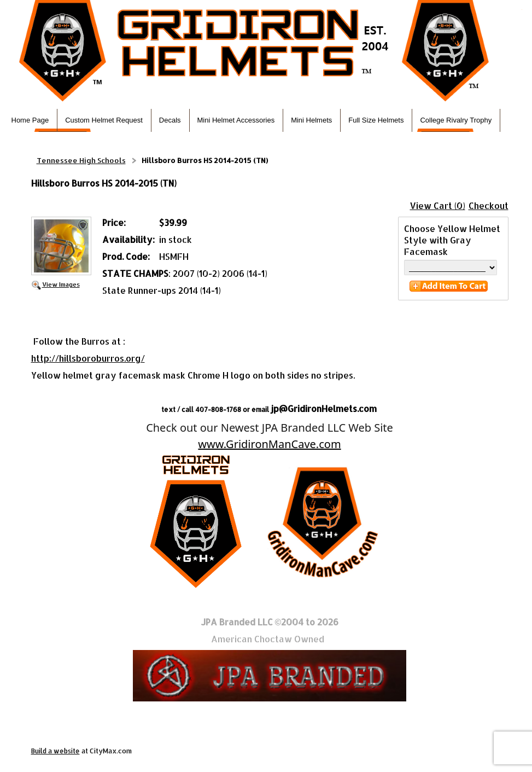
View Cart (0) (438, 205)
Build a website (55, 751)
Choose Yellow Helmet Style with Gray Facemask (452, 240)
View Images (61, 284)
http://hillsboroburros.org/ (88, 358)
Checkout (489, 205)
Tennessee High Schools (81, 160)
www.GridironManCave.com (269, 444)
